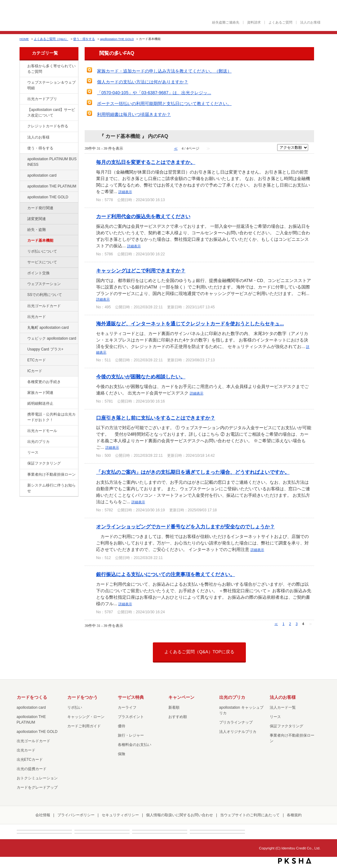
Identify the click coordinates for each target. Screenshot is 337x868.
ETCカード (37, 360)
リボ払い (75, 707)
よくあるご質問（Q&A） (51, 39)
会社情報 (43, 815)
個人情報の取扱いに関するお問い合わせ (180, 815)
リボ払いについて (42, 251)
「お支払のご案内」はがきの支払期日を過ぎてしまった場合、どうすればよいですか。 (193, 472)
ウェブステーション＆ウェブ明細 (51, 85)
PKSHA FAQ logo (295, 861)
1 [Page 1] (283, 624)
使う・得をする (84, 39)
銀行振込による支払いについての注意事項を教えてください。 (166, 574)
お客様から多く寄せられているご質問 (51, 69)
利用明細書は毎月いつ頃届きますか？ (134, 114)
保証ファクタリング (44, 463)
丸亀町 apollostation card (48, 328)
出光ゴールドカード (44, 306)
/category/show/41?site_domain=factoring (23, 187)
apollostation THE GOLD (117, 39)
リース (33, 452)
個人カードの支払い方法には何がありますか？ (143, 82)
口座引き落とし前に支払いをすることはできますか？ (156, 418)
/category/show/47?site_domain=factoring (23, 317)
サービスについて (42, 262)
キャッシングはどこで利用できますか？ (141, 271)
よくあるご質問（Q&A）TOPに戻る (199, 652)
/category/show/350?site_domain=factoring (23, 486)
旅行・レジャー (131, 735)
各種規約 (294, 815)
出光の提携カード (32, 769)
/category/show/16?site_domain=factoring (23, 442)
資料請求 (254, 22)
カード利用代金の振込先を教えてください (143, 216)
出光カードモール (42, 431)
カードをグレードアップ (37, 787)
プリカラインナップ (236, 722)
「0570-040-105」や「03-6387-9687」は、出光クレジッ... (154, 93)
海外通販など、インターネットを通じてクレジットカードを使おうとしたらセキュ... (190, 324)
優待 (122, 726)
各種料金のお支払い (135, 745)
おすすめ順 (178, 717)
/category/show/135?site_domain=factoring (23, 83)
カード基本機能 (40, 240)
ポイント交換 (38, 273)
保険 (122, 754)
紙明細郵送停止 (40, 403)
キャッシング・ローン (86, 717)
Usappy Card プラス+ (45, 349)
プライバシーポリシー (76, 815)
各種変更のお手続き (44, 382)
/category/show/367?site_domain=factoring (23, 350)
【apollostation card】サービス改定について (51, 112)
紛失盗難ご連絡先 (226, 22)
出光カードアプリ (42, 99)
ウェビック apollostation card (52, 338)
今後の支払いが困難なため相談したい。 (141, 377)
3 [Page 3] (297, 624)
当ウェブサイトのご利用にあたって (250, 815)
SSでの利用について (45, 295)
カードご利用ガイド (84, 726)
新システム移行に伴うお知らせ (51, 488)
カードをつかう (82, 697)
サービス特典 (131, 697)
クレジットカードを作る (48, 126)
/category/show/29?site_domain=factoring (23, 176)
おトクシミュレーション (37, 778)
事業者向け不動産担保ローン (51, 474)
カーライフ (127, 707)
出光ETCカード (30, 760)
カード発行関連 (40, 208)
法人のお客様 (310, 22)
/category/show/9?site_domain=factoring (23, 148)
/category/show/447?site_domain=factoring (23, 159)
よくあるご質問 (280, 22)
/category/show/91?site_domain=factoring (23, 339)
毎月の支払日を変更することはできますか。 (146, 162)
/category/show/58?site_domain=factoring (23, 306)
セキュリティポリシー (120, 815)
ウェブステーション (44, 284)
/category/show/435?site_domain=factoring (23, 99)
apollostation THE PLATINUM (52, 186)
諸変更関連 (37, 219)
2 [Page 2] (290, 624)
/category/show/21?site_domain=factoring (23, 138)
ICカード (35, 371)
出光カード (37, 317)
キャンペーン (181, 697)
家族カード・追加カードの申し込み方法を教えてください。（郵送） (164, 71)
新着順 (174, 707)
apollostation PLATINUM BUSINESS (52, 162)
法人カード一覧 (283, 707)
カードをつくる (32, 697)
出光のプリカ (38, 442)
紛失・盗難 (37, 230)
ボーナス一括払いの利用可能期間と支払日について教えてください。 (164, 104)
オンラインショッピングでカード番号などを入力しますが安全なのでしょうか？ (185, 527)
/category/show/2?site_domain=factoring (23, 126)
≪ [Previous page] (276, 624)
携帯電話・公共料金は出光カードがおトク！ (51, 417)
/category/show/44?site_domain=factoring (23, 197)
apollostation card (42, 175)
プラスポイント (131, 717)
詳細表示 (125, 192)
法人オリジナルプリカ (238, 732)
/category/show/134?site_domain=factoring (23, 66)
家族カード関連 (40, 393)
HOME (24, 39)
